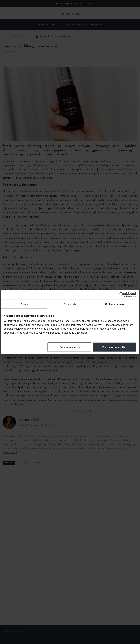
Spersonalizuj (70, 347)
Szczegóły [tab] (70, 304)
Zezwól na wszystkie (114, 347)
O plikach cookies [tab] (116, 304)
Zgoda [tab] (24, 304)
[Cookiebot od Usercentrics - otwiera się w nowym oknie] (122, 294)
